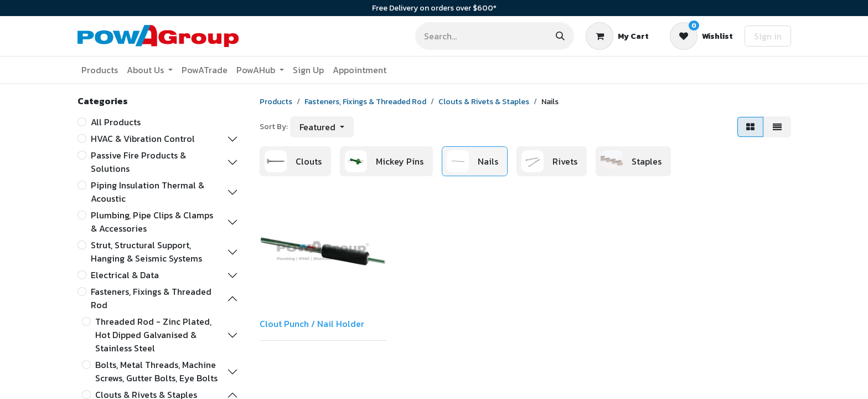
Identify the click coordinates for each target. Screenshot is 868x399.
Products (276, 102)
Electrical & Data (125, 275)
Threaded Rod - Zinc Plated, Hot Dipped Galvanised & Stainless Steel (153, 335)
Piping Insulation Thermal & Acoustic (148, 192)
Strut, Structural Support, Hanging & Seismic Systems (146, 252)
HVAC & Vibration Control (143, 139)
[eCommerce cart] (617, 36)
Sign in (768, 36)
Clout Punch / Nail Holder (312, 324)
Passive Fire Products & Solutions (138, 162)
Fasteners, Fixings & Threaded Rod (151, 298)
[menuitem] (100, 70)
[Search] (560, 36)
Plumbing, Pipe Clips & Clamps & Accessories (152, 222)
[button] (322, 127)
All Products (116, 122)
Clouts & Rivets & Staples (484, 102)
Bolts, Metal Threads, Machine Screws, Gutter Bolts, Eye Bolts (156, 371)
